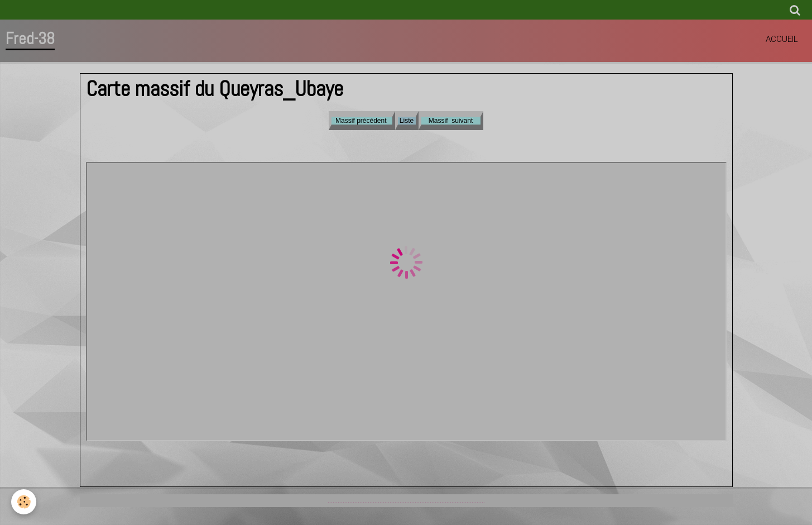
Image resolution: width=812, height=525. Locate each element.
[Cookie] (24, 502)
